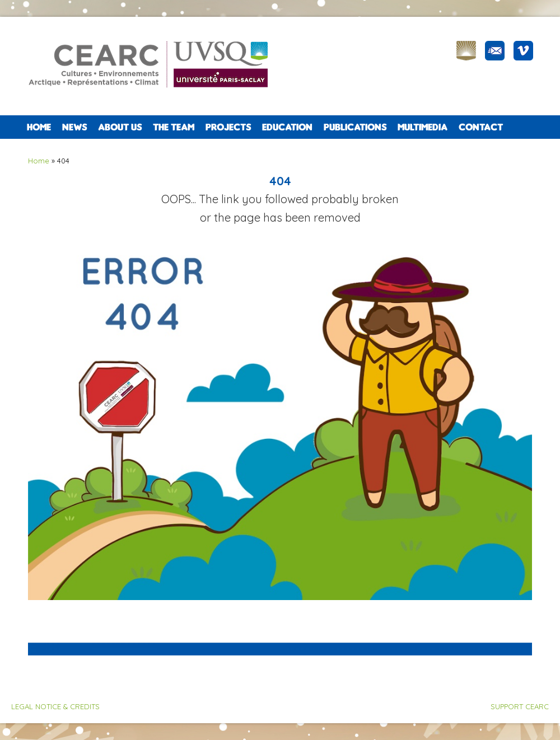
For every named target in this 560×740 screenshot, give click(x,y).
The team (174, 127)
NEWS (74, 127)
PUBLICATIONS (355, 127)
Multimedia (423, 127)
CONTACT (481, 127)
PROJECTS (228, 127)
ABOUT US (120, 127)
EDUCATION (287, 127)
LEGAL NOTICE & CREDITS (55, 706)
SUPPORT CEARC (520, 706)
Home (39, 127)
